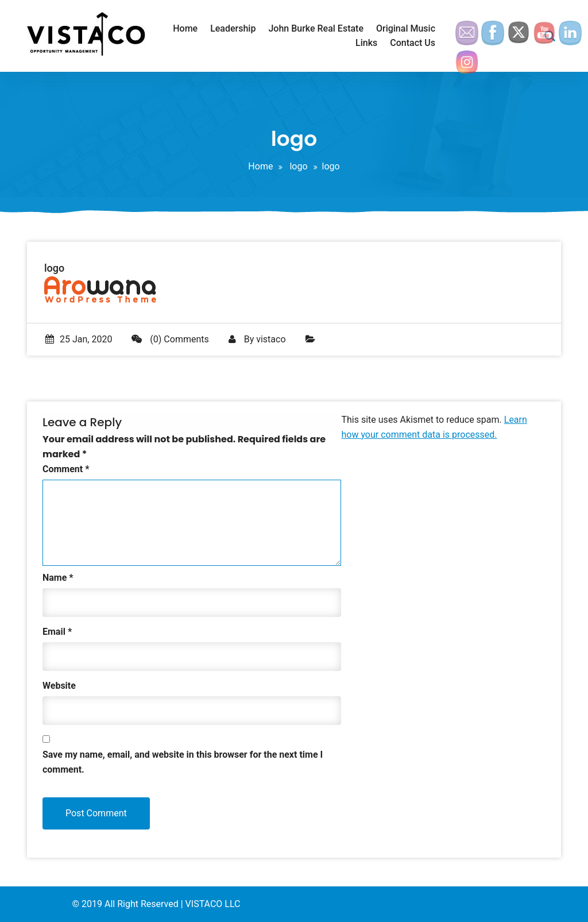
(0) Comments (170, 339)
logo (298, 166)
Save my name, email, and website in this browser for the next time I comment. (183, 762)
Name (58, 578)
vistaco (271, 339)
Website (59, 686)
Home (260, 166)
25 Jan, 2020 (79, 339)
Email (57, 632)
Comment (66, 469)
